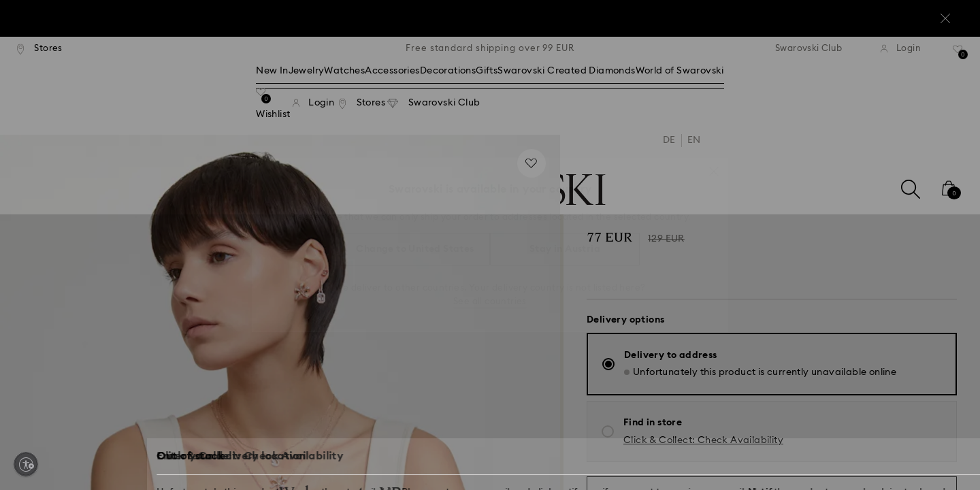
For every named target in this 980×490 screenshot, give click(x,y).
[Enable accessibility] (26, 464)
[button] (714, 165)
